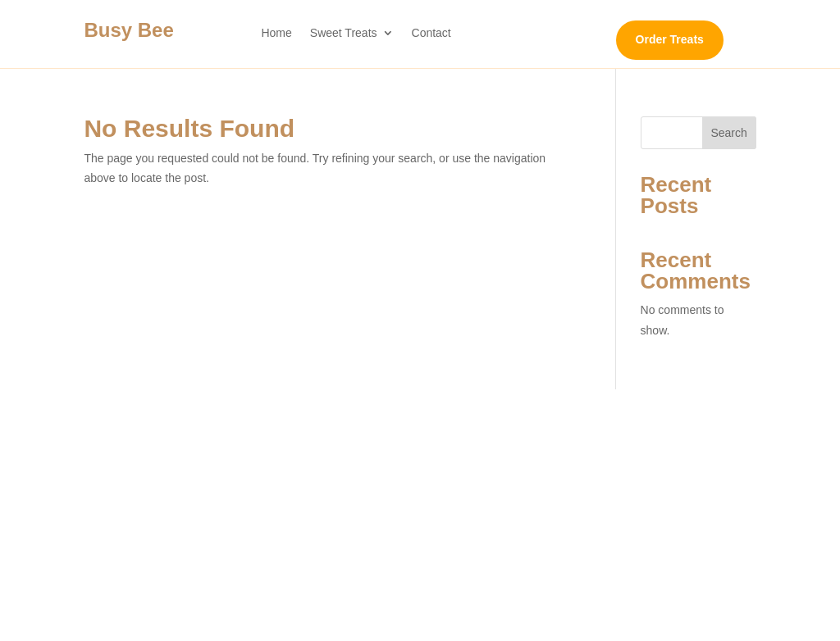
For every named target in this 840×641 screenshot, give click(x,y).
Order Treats (670, 39)
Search (728, 133)
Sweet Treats (344, 33)
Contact (431, 33)
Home (276, 33)
